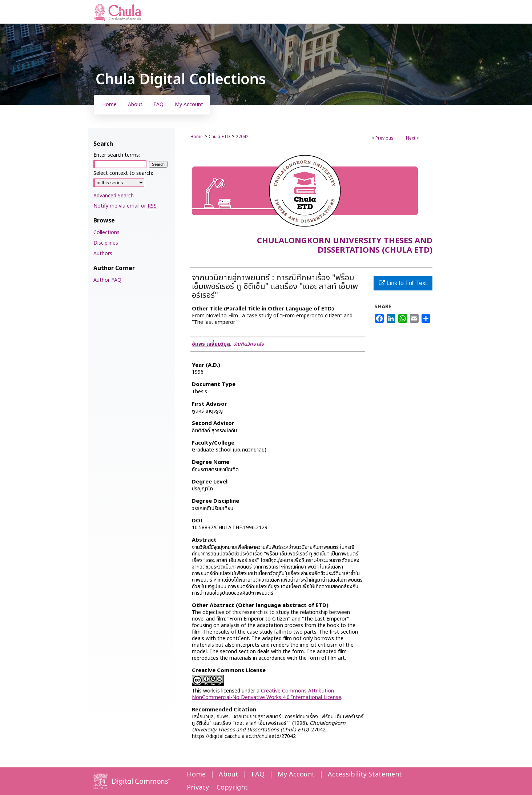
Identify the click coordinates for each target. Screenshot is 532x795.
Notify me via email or (125, 206)
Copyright (232, 788)
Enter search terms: (117, 155)
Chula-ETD (219, 137)
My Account (296, 774)
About (229, 774)
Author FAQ (107, 280)
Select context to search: (123, 173)
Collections (106, 232)
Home (197, 137)
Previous (384, 138)
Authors (103, 254)
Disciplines (106, 243)
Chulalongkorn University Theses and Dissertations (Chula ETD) (345, 246)
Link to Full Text (403, 283)
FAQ (258, 774)
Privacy (198, 788)
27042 (242, 137)
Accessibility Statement (365, 774)
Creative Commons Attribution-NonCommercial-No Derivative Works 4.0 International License (267, 694)
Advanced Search (114, 196)
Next (411, 138)
